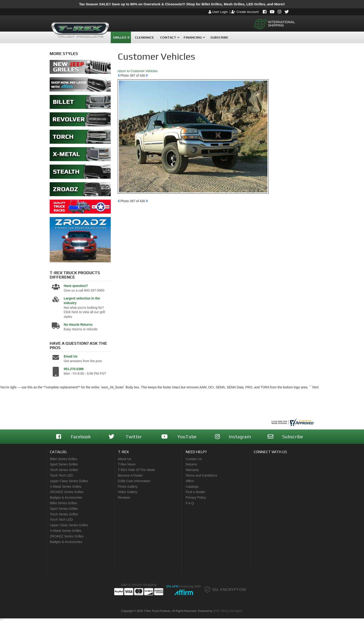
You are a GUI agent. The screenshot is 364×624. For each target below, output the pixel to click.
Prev (119, 75)
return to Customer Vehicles (138, 71)
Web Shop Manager (228, 611)
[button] (121, 37)
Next (147, 75)
